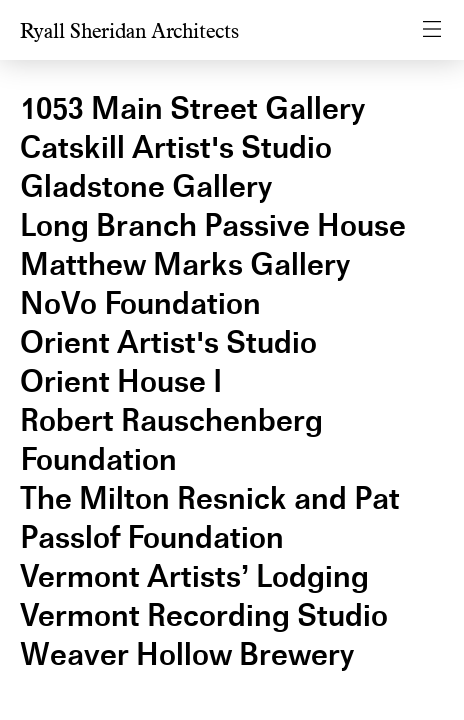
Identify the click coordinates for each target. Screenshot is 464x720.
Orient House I (121, 381)
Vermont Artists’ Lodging (194, 576)
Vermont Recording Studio (204, 615)
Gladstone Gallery (146, 186)
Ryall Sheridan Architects (129, 31)
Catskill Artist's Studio (176, 147)
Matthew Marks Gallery (185, 264)
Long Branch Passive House (213, 225)
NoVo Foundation (140, 303)
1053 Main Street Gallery (192, 108)
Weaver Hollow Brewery (187, 654)
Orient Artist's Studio (168, 342)
